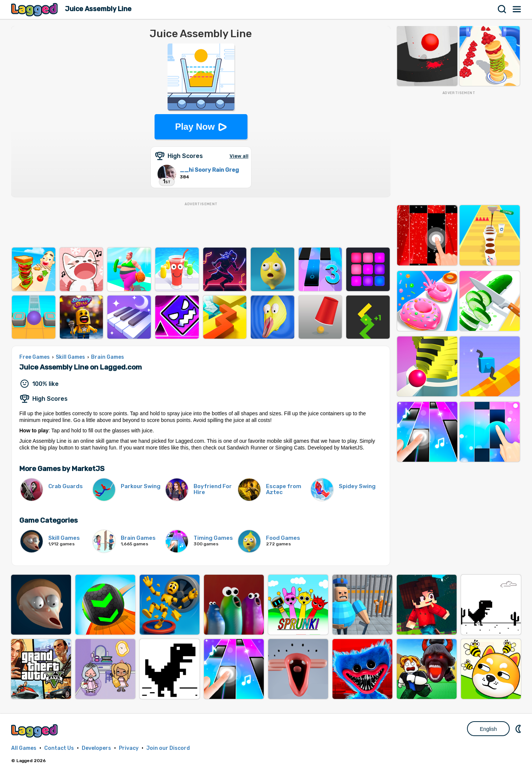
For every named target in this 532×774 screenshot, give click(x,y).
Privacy (129, 748)
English (489, 729)
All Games (24, 748)
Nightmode (519, 729)
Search (502, 9)
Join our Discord (168, 748)
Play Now (195, 127)
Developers (96, 748)
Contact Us (59, 748)
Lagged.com (35, 731)
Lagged (35, 9)
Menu (517, 9)
